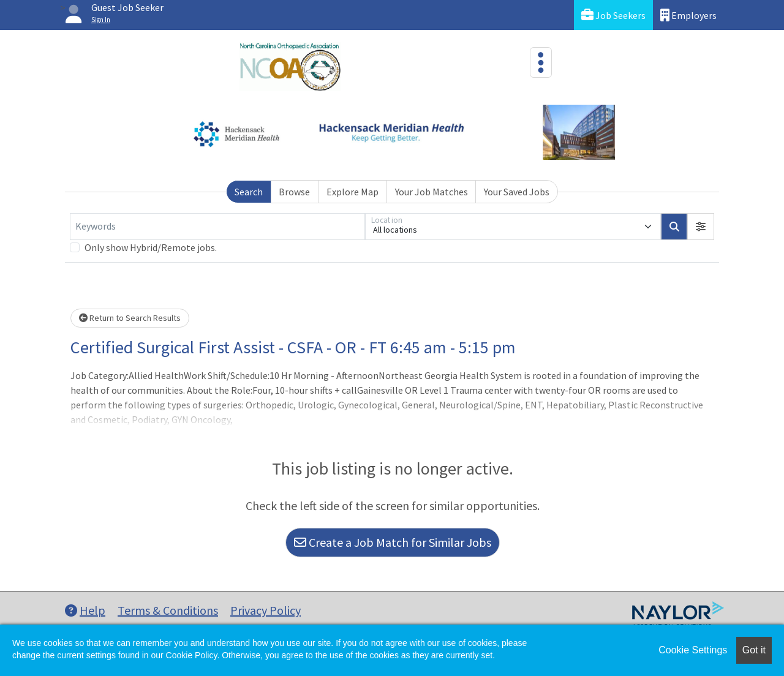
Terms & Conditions (168, 610)
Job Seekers (613, 15)
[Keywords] (217, 227)
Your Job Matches (432, 192)
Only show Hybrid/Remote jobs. (151, 247)
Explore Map (352, 192)
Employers (688, 15)
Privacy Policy (266, 610)
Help (85, 610)
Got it (754, 650)
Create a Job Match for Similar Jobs (393, 542)
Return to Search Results (130, 318)
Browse (294, 192)
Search (249, 192)
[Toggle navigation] (541, 62)
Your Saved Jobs (517, 192)
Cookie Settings (693, 650)
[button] (701, 227)
